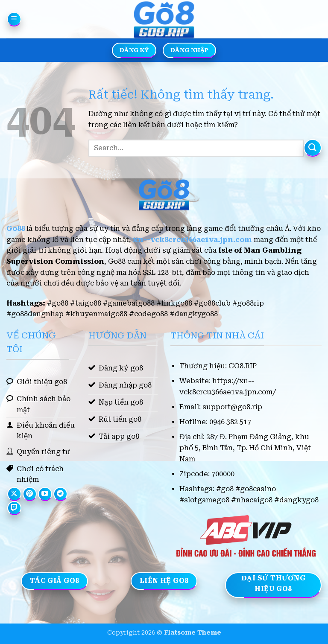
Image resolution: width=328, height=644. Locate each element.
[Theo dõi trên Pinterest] (30, 494)
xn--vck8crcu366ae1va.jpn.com (192, 240)
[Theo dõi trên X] (14, 494)
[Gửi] (313, 148)
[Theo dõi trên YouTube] (45, 494)
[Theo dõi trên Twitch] (14, 508)
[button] (14, 19)
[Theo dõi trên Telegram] (60, 494)
